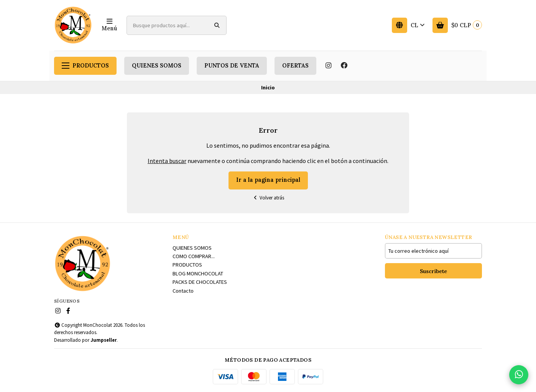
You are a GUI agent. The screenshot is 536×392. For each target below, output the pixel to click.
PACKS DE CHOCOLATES (200, 282)
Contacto (183, 291)
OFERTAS (295, 66)
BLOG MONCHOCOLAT (198, 273)
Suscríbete (433, 271)
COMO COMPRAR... (194, 256)
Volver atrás (268, 198)
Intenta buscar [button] (167, 161)
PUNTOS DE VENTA (232, 66)
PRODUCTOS (85, 66)
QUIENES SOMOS (157, 66)
